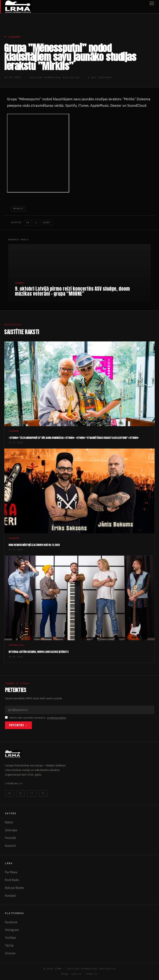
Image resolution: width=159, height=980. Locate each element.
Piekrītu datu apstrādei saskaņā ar (36, 718)
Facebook (11, 922)
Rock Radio (12, 880)
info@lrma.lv (14, 783)
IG (20, 793)
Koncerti (10, 846)
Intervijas (11, 830)
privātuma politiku (57, 718)
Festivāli (10, 838)
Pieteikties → (18, 725)
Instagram (12, 930)
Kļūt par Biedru (14, 888)
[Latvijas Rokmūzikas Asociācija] (18, 7)
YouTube (10, 938)
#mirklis (18, 209)
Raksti (9, 822)
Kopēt (47, 223)
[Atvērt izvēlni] (152, 7)
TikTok (9, 946)
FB (28, 223)
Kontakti (10, 896)
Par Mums (11, 872)
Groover (10, 953)
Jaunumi (15, 37)
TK (43, 793)
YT (32, 793)
